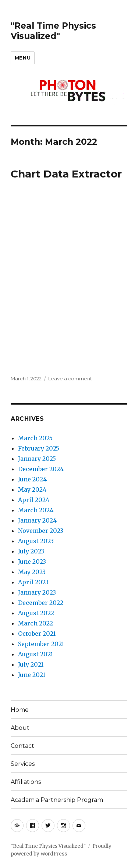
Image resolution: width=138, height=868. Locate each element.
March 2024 (36, 510)
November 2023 (41, 531)
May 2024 (32, 489)
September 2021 (41, 644)
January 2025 (37, 459)
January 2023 (37, 592)
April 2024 (34, 500)
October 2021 (37, 634)
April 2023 (33, 582)
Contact (22, 746)
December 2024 (41, 469)
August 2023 (36, 541)
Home (20, 710)
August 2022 (36, 613)
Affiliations (26, 782)
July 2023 (31, 551)
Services (23, 764)
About (20, 728)
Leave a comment (70, 379)
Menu (23, 58)
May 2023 (32, 572)
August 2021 (36, 654)
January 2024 (37, 520)
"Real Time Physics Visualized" (53, 31)
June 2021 (32, 675)
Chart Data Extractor (66, 174)
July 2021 (31, 664)
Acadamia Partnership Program (57, 800)
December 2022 (41, 603)
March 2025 (35, 438)
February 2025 (39, 448)
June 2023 (32, 562)
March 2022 (36, 623)
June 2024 (32, 479)
